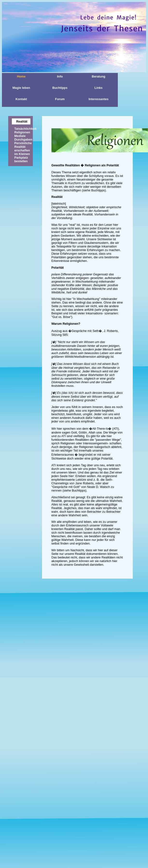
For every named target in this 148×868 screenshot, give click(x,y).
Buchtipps (60, 88)
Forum (60, 99)
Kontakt (21, 99)
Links (98, 88)
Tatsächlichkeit (25, 129)
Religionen (22, 132)
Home (21, 76)
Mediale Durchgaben (23, 138)
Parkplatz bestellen (21, 159)
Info (60, 76)
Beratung (99, 76)
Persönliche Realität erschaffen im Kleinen (23, 149)
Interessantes (99, 99)
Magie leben (21, 88)
